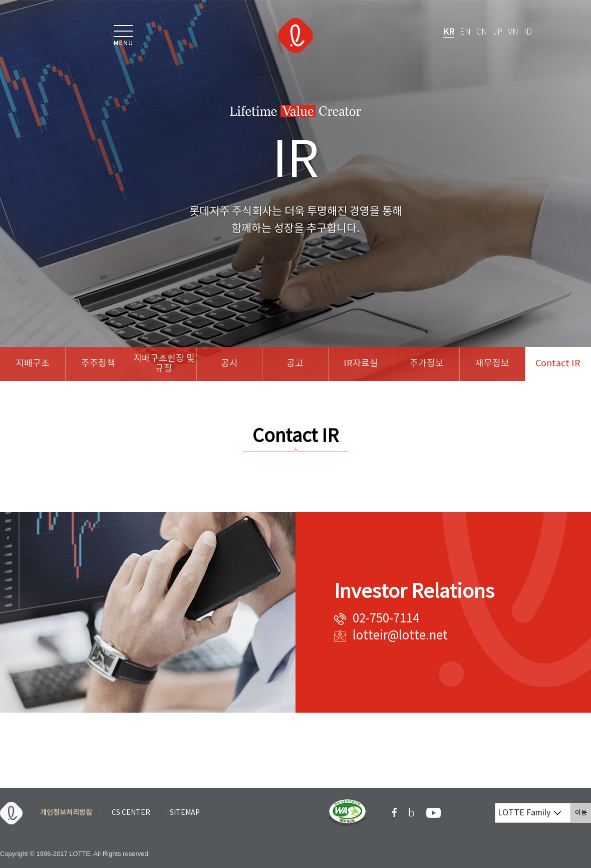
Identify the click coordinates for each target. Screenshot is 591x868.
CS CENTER (131, 813)
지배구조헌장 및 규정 (164, 364)
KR (449, 32)
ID (528, 32)
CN (482, 32)
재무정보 (492, 364)
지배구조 (33, 364)
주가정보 (427, 364)
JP (498, 32)
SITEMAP (185, 813)
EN (465, 32)
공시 (229, 364)
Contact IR (558, 364)
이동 (583, 813)
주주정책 (98, 364)
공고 (295, 364)
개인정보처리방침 (66, 813)
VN (513, 32)
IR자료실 (361, 364)
